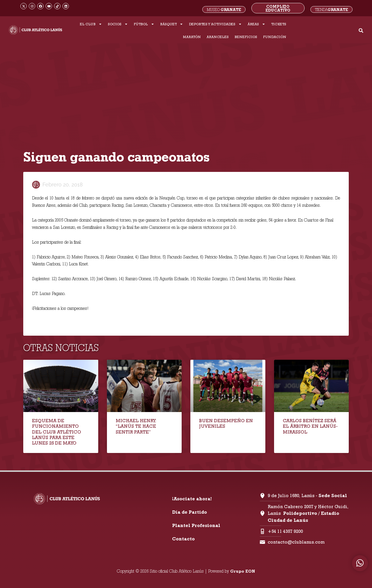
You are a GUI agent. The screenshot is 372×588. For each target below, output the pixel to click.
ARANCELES (218, 37)
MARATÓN (192, 37)
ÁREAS (256, 24)
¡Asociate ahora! (192, 499)
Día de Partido (189, 512)
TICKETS (279, 24)
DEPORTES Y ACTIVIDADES (215, 24)
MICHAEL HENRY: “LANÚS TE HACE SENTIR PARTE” (136, 426)
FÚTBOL (144, 24)
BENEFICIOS (246, 37)
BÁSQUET (172, 24)
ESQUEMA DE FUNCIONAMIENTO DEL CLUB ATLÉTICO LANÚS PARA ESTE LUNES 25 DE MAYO (57, 432)
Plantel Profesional (196, 525)
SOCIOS (118, 24)
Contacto (183, 539)
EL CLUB (91, 24)
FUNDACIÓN (275, 37)
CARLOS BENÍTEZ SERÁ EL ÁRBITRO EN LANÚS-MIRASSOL (310, 426)
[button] (361, 31)
